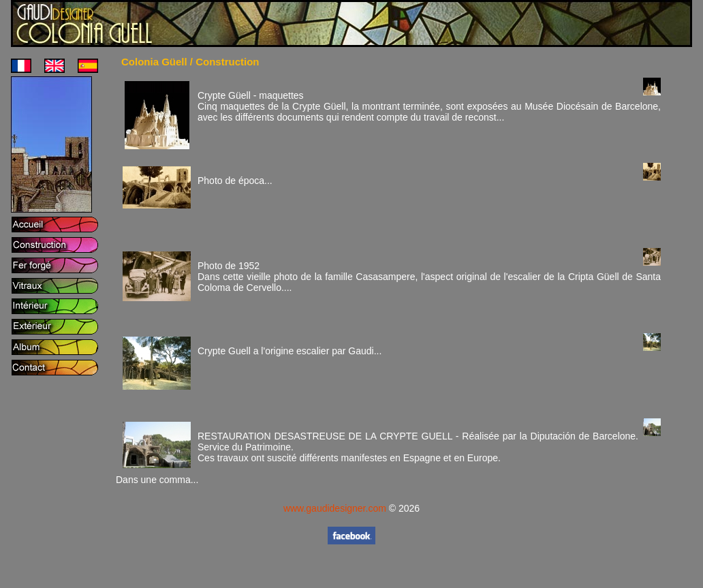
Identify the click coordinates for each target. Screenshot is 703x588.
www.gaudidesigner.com (335, 508)
